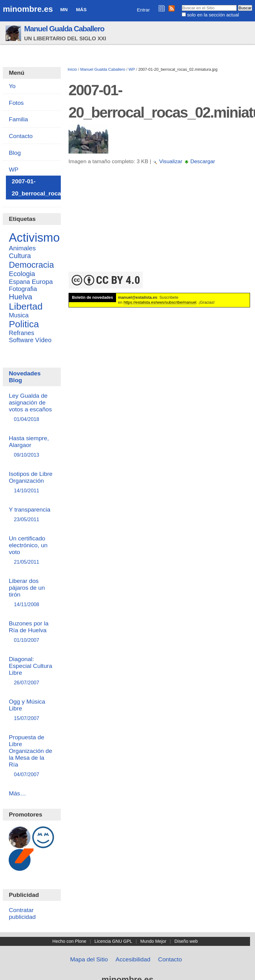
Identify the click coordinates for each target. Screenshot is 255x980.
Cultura (20, 256)
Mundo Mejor (153, 941)
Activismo (34, 237)
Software (21, 340)
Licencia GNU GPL (114, 941)
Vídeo (43, 340)
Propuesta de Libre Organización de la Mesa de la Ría (32, 756)
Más (81, 9)
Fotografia (23, 289)
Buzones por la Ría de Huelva (32, 632)
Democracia (31, 265)
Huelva (20, 297)
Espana (19, 282)
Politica (24, 324)
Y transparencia (32, 515)
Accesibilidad (133, 959)
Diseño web (186, 941)
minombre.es (28, 9)
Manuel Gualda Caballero (64, 29)
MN (64, 9)
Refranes (21, 333)
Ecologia (22, 274)
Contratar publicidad (22, 913)
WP (132, 69)
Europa (42, 282)
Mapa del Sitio (89, 959)
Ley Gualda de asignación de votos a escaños (32, 408)
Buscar (181, 5)
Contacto (170, 959)
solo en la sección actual (213, 15)
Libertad (26, 306)
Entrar (143, 10)
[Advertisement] (159, 225)
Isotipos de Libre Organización (32, 483)
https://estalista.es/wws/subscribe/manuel (160, 302)
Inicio (72, 69)
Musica (19, 315)
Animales (22, 248)
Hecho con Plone (69, 941)
